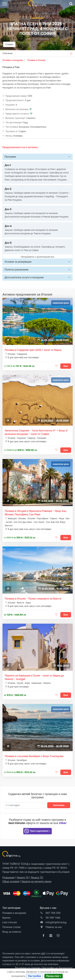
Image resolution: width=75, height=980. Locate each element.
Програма (10, 157)
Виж (66, 366)
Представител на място (17, 114)
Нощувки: (10, 105)
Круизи (6, 918)
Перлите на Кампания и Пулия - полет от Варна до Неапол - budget (34, 677)
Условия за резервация (18, 262)
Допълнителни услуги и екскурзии (24, 277)
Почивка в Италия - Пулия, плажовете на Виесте (33, 599)
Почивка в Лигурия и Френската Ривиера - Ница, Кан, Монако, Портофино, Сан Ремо (36, 513)
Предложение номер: (16, 96)
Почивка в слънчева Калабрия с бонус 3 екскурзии (34, 756)
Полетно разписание (16, 270)
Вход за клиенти (12, 932)
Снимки (9, 44)
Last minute (10, 922)
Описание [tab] (7, 53)
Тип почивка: (12, 127)
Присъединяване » (37, 831)
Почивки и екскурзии (14, 913)
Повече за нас (51, 927)
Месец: (9, 136)
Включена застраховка (17, 109)
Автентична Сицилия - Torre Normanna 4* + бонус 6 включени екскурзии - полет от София (36, 432)
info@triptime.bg (53, 922)
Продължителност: (15, 100)
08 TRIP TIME (50, 918)
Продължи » (54, 976)
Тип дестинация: (14, 122)
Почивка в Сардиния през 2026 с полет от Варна (33, 350)
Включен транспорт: (16, 118)
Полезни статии (11, 927)
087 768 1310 (50, 913)
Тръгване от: (12, 131)
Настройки (34, 976)
